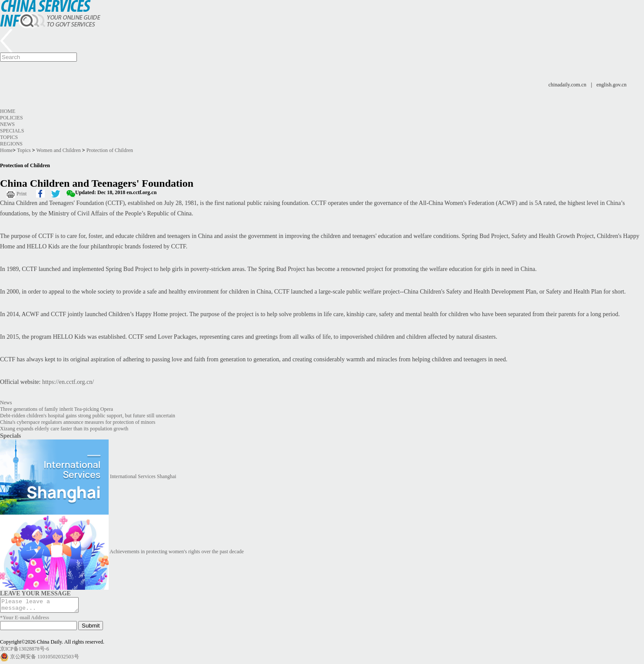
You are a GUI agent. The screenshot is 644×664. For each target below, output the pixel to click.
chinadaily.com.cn (567, 85)
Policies (12, 118)
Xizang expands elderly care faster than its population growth (64, 429)
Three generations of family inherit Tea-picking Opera (56, 409)
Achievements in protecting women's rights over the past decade (177, 552)
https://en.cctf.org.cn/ (68, 382)
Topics (9, 137)
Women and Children (58, 150)
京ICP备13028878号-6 (25, 651)
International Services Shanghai (143, 476)
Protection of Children (110, 150)
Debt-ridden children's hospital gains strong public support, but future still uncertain (88, 416)
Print (22, 194)
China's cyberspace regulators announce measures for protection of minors (78, 422)
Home (8, 111)
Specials (12, 131)
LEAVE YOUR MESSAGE (35, 593)
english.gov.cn (612, 85)
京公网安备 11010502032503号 (45, 659)
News (7, 124)
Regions (11, 144)
